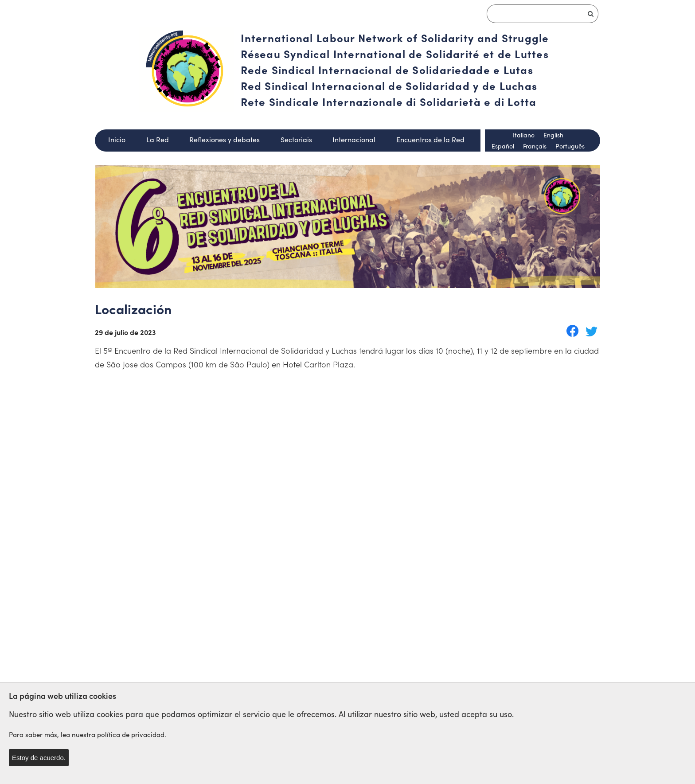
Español (503, 146)
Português (570, 146)
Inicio (117, 139)
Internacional (354, 139)
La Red (158, 139)
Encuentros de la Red (430, 139)
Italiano (524, 135)
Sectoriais (296, 139)
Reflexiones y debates (225, 139)
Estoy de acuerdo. (39, 758)
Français (535, 146)
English (553, 135)
